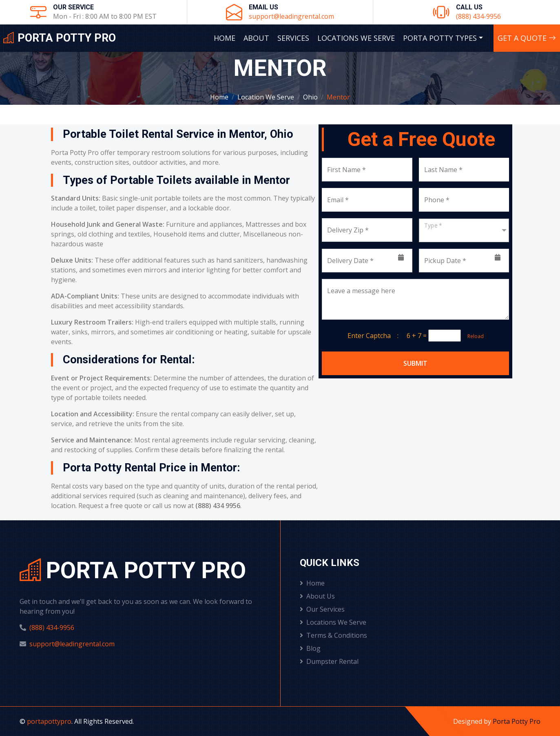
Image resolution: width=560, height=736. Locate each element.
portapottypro (49, 721)
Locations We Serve (356, 38)
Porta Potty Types (440, 38)
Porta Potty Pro (517, 721)
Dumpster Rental (329, 661)
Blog (310, 648)
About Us (317, 596)
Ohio (310, 97)
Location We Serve (266, 97)
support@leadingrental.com (291, 16)
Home (225, 38)
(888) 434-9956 (478, 16)
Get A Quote (527, 38)
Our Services (322, 609)
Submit (415, 363)
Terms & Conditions (333, 635)
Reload (473, 336)
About (256, 38)
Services (293, 38)
